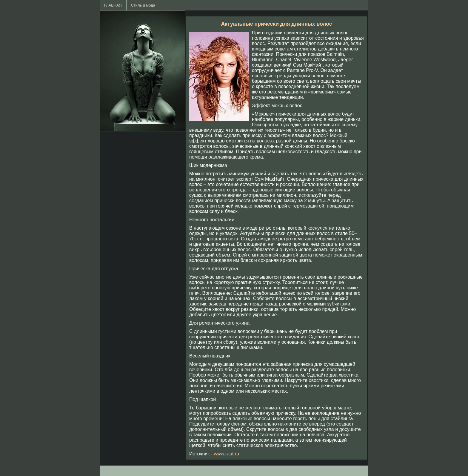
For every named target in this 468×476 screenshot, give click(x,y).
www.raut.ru (227, 454)
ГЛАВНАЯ (113, 5)
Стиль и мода (143, 5)
